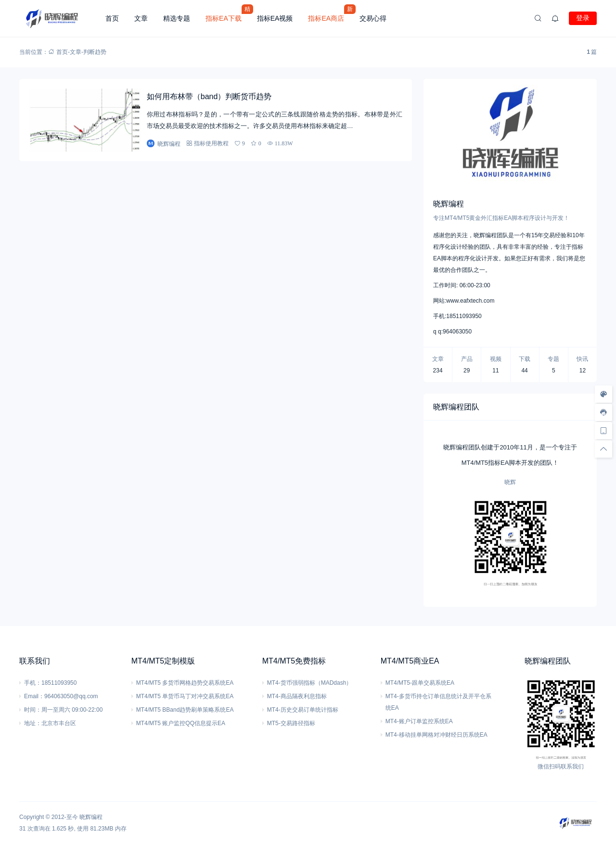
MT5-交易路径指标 (291, 723)
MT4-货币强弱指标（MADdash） (310, 683)
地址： (33, 723)
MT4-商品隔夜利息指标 (297, 696)
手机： (33, 683)
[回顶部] (603, 449)
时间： (33, 710)
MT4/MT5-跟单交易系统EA (420, 683)
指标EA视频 (275, 18)
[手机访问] (603, 431)
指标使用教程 (211, 143)
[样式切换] (603, 394)
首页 (112, 18)
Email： (34, 696)
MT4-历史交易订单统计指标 (303, 710)
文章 (141, 18)
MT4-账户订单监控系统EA (419, 721)
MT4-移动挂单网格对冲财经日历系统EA (436, 735)
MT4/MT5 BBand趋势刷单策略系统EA (185, 710)
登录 (583, 18)
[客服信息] (603, 412)
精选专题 (177, 18)
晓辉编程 (91, 817)
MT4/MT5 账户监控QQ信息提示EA (181, 723)
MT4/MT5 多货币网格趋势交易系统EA (185, 683)
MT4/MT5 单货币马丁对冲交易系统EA (185, 696)
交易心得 (373, 18)
